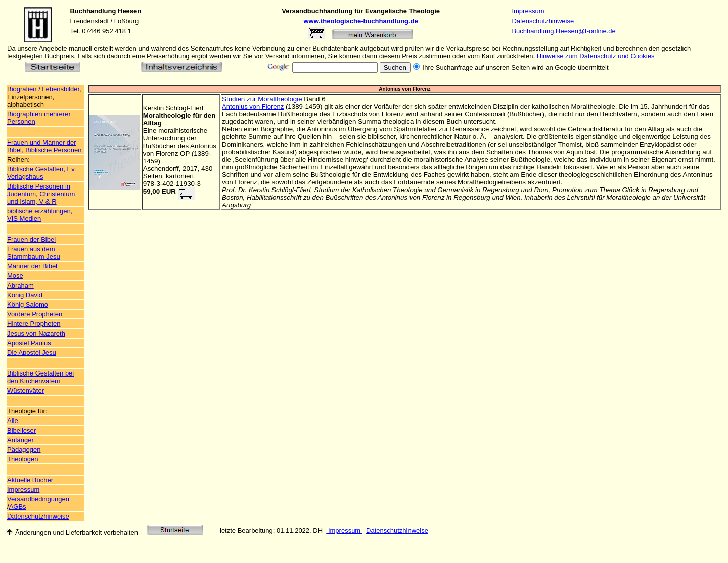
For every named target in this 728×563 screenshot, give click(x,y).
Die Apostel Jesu (32, 353)
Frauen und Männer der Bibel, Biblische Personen (44, 146)
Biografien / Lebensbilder (43, 89)
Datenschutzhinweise (543, 21)
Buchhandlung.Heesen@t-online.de (563, 31)
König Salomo (28, 304)
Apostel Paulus (29, 343)
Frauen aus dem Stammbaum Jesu (34, 253)
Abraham (20, 285)
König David (25, 295)
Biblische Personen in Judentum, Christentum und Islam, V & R (41, 194)
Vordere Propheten (35, 314)
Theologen (22, 459)
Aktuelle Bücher (30, 480)
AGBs (18, 507)
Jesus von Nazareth (36, 333)
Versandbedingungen (38, 499)
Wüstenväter (26, 390)
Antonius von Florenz (253, 106)
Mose (15, 276)
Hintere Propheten (34, 324)
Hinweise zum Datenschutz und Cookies (596, 56)
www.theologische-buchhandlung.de (361, 21)
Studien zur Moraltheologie (262, 99)
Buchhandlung (93, 11)
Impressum (528, 11)
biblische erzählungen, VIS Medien (40, 215)
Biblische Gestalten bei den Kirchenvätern (40, 377)
